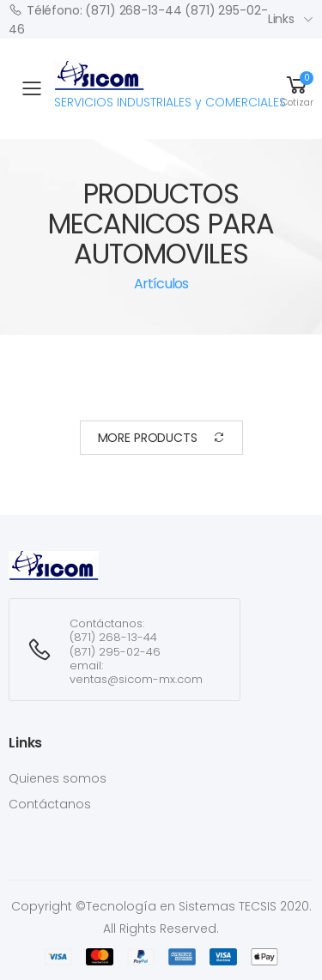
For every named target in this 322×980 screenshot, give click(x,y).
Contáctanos (50, 804)
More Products (161, 438)
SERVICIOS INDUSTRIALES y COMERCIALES (170, 86)
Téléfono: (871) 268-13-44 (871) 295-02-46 (138, 19)
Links (281, 19)
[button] (297, 88)
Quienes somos (58, 778)
